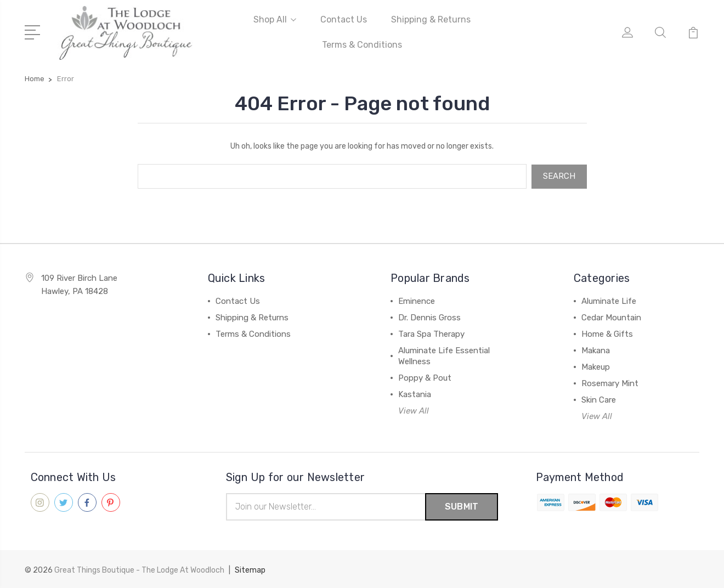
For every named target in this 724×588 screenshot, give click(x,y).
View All (414, 410)
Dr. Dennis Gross (429, 317)
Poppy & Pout (425, 377)
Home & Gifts (607, 333)
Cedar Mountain (611, 317)
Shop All (275, 19)
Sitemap (250, 569)
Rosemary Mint (610, 383)
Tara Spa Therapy (431, 333)
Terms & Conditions (362, 45)
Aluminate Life (609, 301)
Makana (596, 350)
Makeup (596, 366)
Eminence (417, 301)
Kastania (415, 394)
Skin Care (599, 399)
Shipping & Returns (431, 19)
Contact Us (344, 19)
